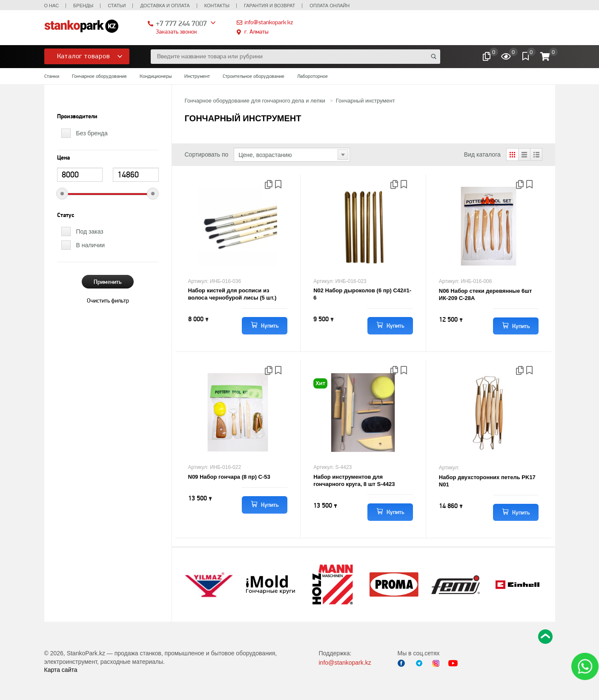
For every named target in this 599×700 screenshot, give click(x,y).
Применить (108, 282)
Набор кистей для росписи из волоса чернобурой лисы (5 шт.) (232, 294)
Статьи (117, 6)
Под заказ (90, 231)
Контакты (217, 6)
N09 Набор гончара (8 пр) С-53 (229, 477)
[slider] (62, 194)
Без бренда (92, 133)
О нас (52, 6)
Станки (52, 76)
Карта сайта (61, 670)
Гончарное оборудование (99, 76)
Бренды (83, 6)
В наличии (91, 245)
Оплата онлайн (330, 6)
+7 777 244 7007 (181, 23)
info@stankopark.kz (269, 22)
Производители (77, 117)
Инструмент (197, 76)
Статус (66, 215)
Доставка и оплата (165, 6)
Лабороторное (312, 76)
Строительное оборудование (254, 76)
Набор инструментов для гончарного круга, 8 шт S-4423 (354, 480)
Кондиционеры (156, 76)
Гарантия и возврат (269, 6)
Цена (63, 158)
